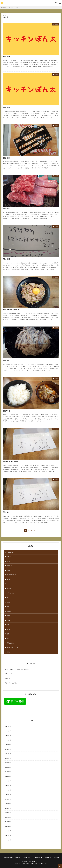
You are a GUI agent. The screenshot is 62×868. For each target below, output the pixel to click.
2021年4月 (8, 822)
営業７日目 (6, 411)
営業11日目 (6, 158)
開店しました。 (11, 643)
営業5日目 (6, 512)
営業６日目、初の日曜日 (10, 461)
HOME (5, 7)
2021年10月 (8, 795)
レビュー (9, 588)
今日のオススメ (11, 593)
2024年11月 (8, 735)
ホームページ (48, 857)
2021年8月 (8, 804)
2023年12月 (8, 740)
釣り (8, 638)
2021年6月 (8, 813)
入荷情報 (9, 602)
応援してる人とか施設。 (11, 683)
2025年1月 (8, 731)
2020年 (11, 7)
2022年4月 (8, 772)
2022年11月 (8, 754)
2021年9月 (8, 799)
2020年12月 (8, 831)
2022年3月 (8, 776)
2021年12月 (8, 785)
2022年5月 (8, 767)
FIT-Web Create (29, 863)
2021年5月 (8, 817)
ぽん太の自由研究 (11, 575)
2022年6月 (8, 763)
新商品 (8, 625)
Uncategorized (10, 552)
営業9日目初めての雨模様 (11, 310)
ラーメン (9, 579)
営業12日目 (6, 57)
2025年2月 (8, 726)
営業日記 (56, 24)
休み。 (8, 598)
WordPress (44, 863)
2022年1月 (8, 781)
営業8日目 (6, 360)
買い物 (8, 629)
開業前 (8, 652)
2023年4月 (8, 745)
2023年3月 (8, 749)
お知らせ (9, 557)
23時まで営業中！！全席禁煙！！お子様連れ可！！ (18, 669)
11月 (17, 7)
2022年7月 (8, 758)
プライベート (10, 570)
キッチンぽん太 (36, 861)
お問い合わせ (9, 674)
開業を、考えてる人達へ (13, 648)
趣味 (8, 634)
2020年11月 (8, 835)
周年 (8, 607)
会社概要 (7, 678)
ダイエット (9, 566)
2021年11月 (8, 790)
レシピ (8, 584)
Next (35, 530)
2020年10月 (8, 840)
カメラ (8, 561)
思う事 (8, 620)
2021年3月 (8, 826)
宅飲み (8, 616)
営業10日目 (6, 208)
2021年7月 (8, 808)
